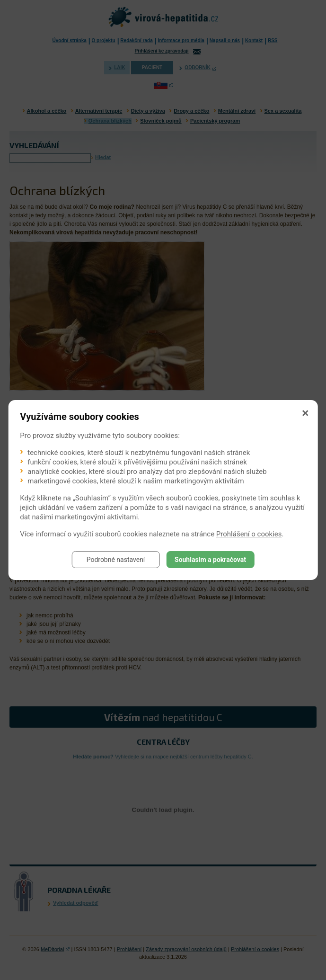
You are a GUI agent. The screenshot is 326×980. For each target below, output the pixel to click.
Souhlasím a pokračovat (210, 560)
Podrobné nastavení (116, 560)
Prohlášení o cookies (249, 534)
